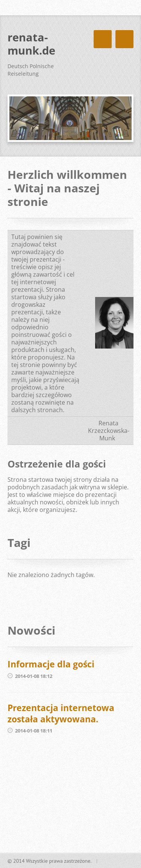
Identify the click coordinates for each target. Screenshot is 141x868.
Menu (124, 39)
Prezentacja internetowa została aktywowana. (61, 713)
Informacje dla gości (51, 664)
